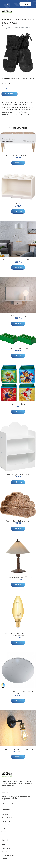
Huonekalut (5, 814)
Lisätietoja (10, 94)
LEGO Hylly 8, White (18, 204)
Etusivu (4, 26)
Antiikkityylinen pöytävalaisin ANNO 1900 (18, 577)
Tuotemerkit (5, 828)
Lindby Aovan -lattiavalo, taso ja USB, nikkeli (18, 260)
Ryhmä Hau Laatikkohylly (18, 404)
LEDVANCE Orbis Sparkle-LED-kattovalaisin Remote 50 (18, 692)
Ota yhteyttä (6, 848)
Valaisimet (5, 832)
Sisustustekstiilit (7, 825)
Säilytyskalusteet (16, 78)
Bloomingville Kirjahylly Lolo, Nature (18, 521)
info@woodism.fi (7, 803)
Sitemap (4, 859)
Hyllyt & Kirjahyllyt (28, 78)
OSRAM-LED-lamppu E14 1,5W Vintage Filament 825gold (18, 634)
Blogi (3, 844)
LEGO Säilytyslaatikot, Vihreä (18, 348)
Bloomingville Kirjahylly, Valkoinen (18, 155)
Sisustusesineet (7, 821)
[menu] (32, 12)
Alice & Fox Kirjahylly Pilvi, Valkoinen (18, 475)
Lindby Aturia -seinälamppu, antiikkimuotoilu (18, 749)
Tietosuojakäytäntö (8, 855)
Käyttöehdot (6, 852)
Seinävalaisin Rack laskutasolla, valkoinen (18, 316)
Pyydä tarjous (25, 4)
